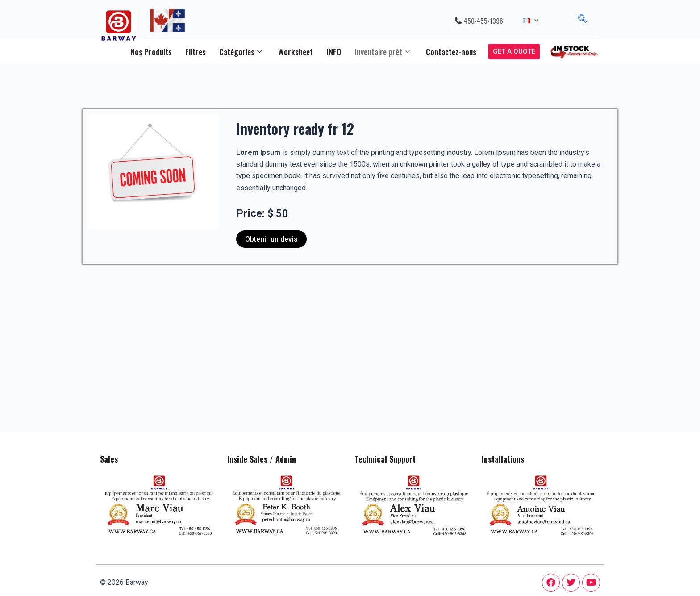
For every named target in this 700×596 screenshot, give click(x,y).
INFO (334, 52)
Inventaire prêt (382, 52)
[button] (531, 21)
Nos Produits (151, 52)
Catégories (241, 52)
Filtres (196, 52)
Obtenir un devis (271, 239)
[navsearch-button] (583, 21)
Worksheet (296, 52)
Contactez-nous (451, 52)
